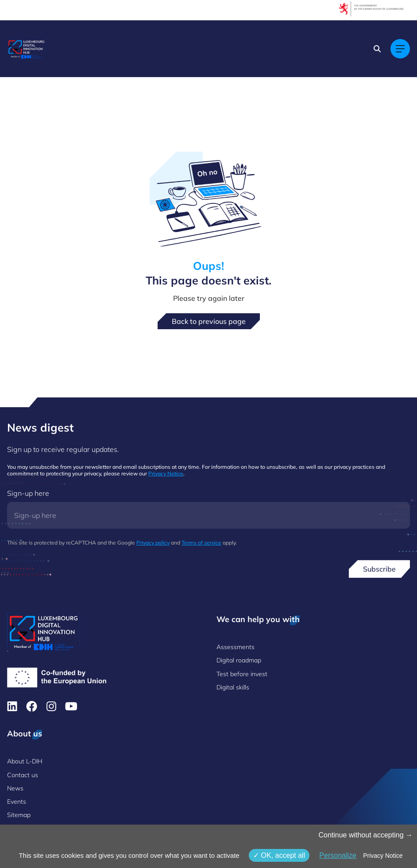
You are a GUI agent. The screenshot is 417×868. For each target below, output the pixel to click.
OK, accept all (279, 855)
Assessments (236, 647)
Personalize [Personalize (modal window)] (338, 855)
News (15, 788)
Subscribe (379, 569)
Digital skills (233, 687)
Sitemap (19, 815)
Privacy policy (153, 543)
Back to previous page (209, 321)
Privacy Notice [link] (383, 856)
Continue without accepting (365, 835)
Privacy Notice (166, 473)
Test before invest (242, 674)
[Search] (377, 49)
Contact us (23, 775)
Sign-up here (28, 493)
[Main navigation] (400, 49)
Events (17, 802)
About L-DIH (25, 761)
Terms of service (201, 543)
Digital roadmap (239, 660)
